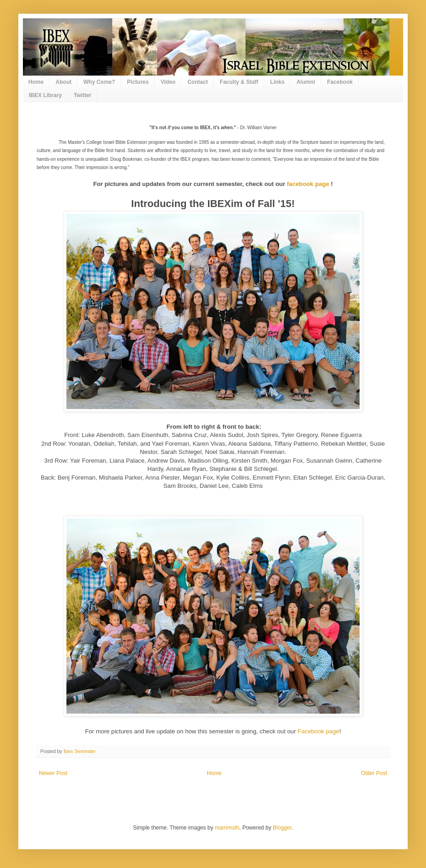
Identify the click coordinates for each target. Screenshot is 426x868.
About (63, 82)
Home (36, 82)
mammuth (227, 828)
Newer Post (53, 773)
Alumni (306, 82)
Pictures (138, 82)
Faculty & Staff (239, 82)
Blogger (282, 828)
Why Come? (99, 82)
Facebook (340, 82)
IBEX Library (45, 95)
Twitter (82, 95)
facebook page (308, 184)
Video (168, 82)
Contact (198, 82)
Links (277, 82)
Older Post (374, 773)
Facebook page (319, 731)
